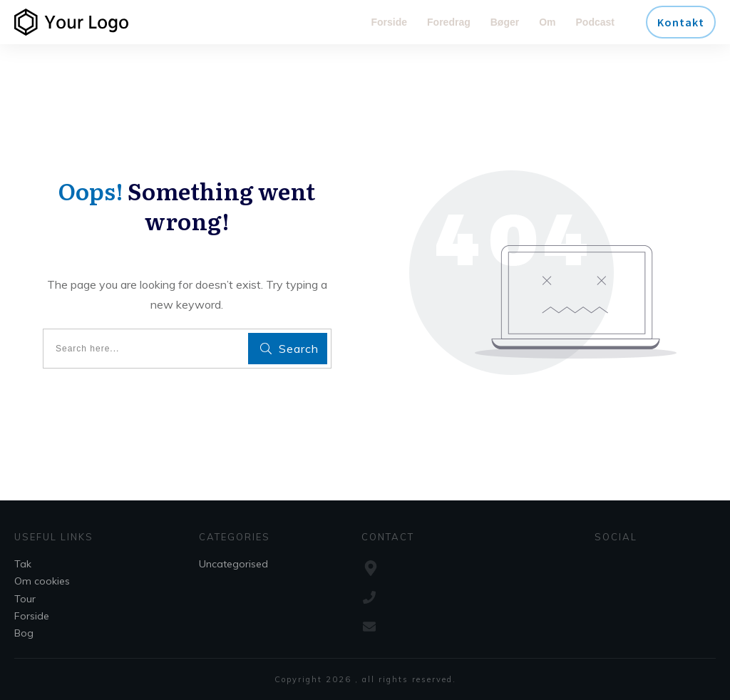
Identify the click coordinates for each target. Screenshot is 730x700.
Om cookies (42, 581)
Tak (23, 564)
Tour (25, 599)
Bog (24, 633)
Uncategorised (233, 564)
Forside (32, 616)
